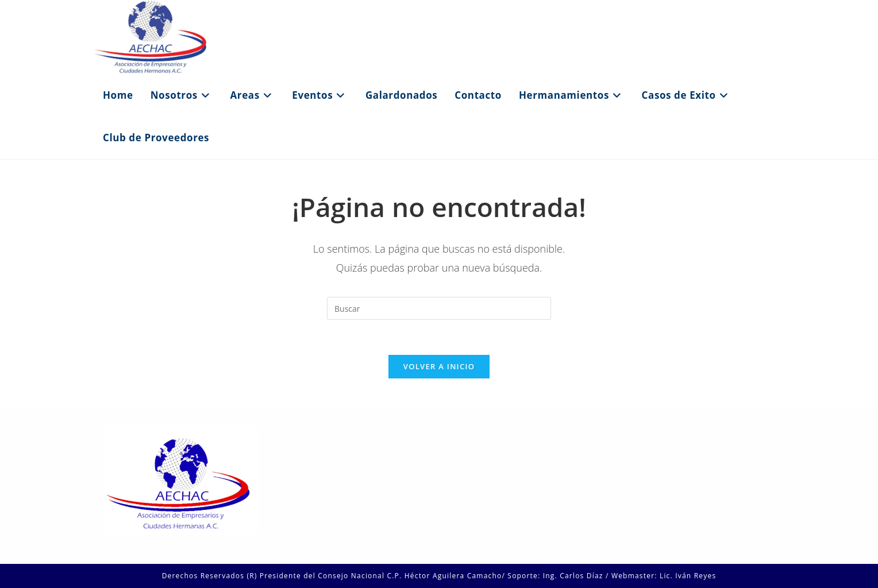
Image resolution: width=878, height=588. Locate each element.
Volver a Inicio (439, 366)
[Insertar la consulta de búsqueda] (439, 308)
